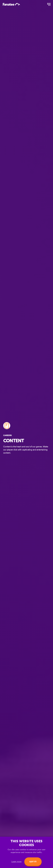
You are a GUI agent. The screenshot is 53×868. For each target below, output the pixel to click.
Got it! (33, 862)
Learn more (16, 862)
